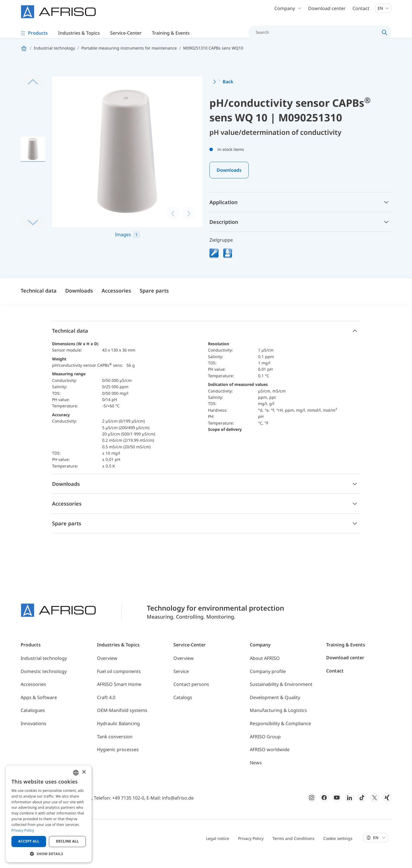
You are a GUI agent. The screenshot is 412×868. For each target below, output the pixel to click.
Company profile (268, 683)
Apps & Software (39, 709)
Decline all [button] (68, 841)
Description (224, 234)
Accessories (116, 303)
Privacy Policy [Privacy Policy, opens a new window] (23, 830)
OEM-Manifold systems (122, 723)
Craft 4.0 (106, 709)
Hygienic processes (118, 762)
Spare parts (154, 303)
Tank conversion (115, 749)
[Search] (317, 35)
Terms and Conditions (293, 850)
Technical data (39, 303)
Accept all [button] (29, 841)
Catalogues (33, 723)
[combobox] (76, 773)
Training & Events (346, 657)
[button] (49, 854)
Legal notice (218, 850)
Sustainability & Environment (281, 696)
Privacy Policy (251, 850)
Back (228, 94)
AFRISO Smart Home (119, 696)
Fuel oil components (119, 683)
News (256, 775)
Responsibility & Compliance (280, 735)
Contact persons (191, 696)
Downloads (229, 182)
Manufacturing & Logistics (278, 723)
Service (181, 683)
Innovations (33, 735)
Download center (327, 11)
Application (223, 214)
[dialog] (49, 814)
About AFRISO (265, 670)
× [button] (84, 772)
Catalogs (183, 709)
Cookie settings (338, 850)
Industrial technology (44, 670)
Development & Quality (275, 709)
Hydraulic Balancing (118, 735)
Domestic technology (44, 683)
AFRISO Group (265, 749)
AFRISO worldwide (270, 762)
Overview (107, 670)
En (383, 11)
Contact (361, 11)
